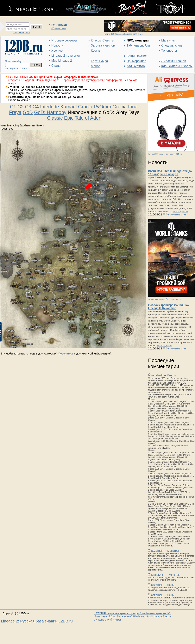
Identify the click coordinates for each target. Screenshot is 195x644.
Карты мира (99, 61)
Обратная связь (59, 28)
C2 (21, 107)
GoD (28, 112)
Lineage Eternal (162, 616)
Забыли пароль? (21, 33)
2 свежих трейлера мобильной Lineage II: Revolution (169, 307)
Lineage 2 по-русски (66, 56)
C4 (36, 107)
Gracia (85, 107)
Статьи (56, 66)
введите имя (15, 24)
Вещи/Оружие (137, 56)
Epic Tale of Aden (83, 118)
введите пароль (17, 29)
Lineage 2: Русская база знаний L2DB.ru (37, 621)
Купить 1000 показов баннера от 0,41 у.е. (124, 34)
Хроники (57, 51)
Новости (57, 45)
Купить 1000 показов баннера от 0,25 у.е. (165, 154)
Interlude (50, 107)
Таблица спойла (138, 45)
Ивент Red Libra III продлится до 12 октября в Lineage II (170, 173)
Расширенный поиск (16, 69)
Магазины (168, 40)
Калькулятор (136, 66)
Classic (55, 118)
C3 (28, 107)
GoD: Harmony (50, 112)
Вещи (171, 585)
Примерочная (136, 61)
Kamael (69, 107)
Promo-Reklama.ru (20, 100)
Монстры (173, 551)
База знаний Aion (105, 616)
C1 (13, 107)
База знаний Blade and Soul (134, 616)
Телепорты (169, 51)
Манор (96, 66)
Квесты (96, 51)
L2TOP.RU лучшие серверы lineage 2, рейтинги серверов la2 (132, 613)
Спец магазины (172, 45)
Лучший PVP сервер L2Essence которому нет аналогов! (46, 87)
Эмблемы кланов (174, 61)
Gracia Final (126, 107)
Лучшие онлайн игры (108, 620)
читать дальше (180, 212)
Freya (15, 112)
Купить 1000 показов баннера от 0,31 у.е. (165, 299)
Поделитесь (66, 354)
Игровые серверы (64, 40)
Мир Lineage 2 (62, 61)
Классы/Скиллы (102, 40)
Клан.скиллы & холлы (177, 66)
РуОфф (102, 107)
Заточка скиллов (103, 45)
